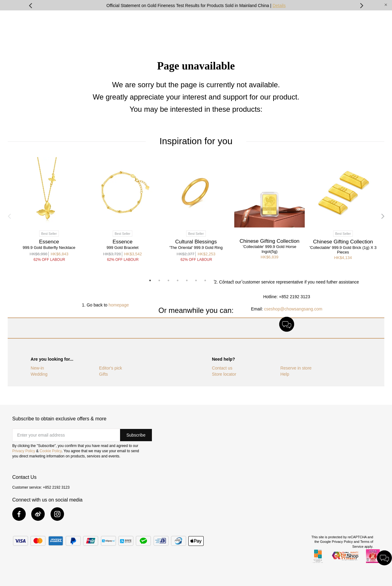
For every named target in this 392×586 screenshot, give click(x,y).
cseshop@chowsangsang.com (293, 309)
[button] (136, 435)
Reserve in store (296, 368)
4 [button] (178, 280)
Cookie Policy (51, 451)
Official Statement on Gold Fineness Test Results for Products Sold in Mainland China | (196, 6)
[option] (196, 5)
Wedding (39, 374)
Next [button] (362, 5)
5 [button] (187, 280)
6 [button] (196, 280)
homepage (119, 305)
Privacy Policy (24, 451)
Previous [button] (30, 5)
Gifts (104, 374)
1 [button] (150, 280)
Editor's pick (111, 368)
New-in (37, 368)
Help (285, 374)
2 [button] (159, 280)
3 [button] (168, 280)
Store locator (224, 374)
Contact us (222, 368)
